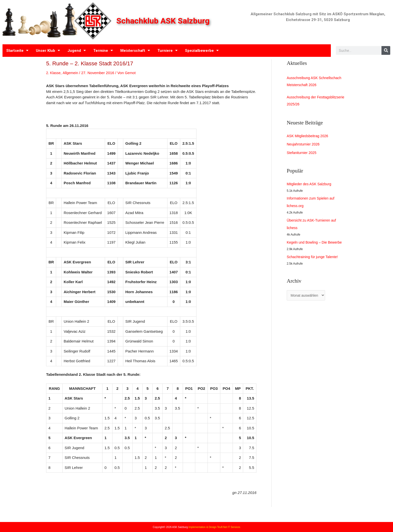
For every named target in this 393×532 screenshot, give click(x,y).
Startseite (17, 50)
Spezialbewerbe (202, 50)
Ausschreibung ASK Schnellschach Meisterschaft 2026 (316, 82)
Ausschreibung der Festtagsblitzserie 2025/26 (309, 102)
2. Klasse (54, 73)
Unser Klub (48, 50)
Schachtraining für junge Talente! (314, 259)
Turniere (167, 50)
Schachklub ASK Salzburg (164, 21)
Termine (103, 50)
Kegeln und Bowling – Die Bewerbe (316, 244)
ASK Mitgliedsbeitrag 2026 (309, 138)
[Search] (386, 50)
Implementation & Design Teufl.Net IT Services (214, 527)
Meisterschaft (135, 50)
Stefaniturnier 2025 (303, 155)
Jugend (77, 50)
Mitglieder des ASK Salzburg (311, 186)
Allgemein (72, 73)
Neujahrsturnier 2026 (304, 146)
